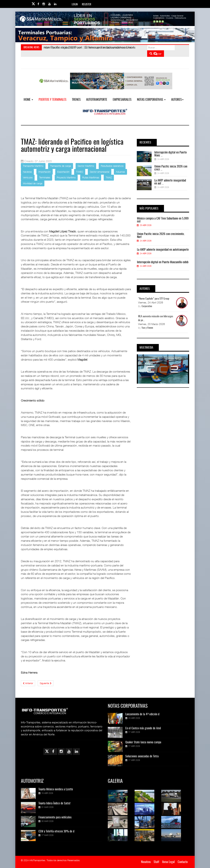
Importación (45, 172)
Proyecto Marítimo (66, 177)
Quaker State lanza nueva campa (143, 742)
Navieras (27, 172)
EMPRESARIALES (122, 100)
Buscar (156, 53)
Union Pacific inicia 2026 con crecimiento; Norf (161, 236)
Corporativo (147, 306)
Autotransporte (97, 100)
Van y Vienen (147, 328)
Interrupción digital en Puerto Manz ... (171, 154)
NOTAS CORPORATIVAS (151, 100)
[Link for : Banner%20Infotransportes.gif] (105, 35)
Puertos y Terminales (52, 100)
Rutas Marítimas (91, 177)
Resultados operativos (112, 166)
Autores (177, 100)
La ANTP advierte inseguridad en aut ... (170, 182)
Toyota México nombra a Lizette (56, 789)
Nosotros (146, 862)
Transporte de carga (61, 166)
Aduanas (120, 172)
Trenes (76, 100)
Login (75, 5)
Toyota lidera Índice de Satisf (54, 803)
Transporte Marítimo (33, 166)
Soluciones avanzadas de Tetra (142, 756)
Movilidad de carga (33, 183)
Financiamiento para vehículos (55, 817)
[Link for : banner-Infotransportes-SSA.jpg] (105, 19)
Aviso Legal (168, 862)
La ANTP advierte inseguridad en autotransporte (163, 250)
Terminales (45, 177)
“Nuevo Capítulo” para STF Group (154, 299)
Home (28, 100)
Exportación (63, 172)
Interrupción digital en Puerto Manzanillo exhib (163, 262)
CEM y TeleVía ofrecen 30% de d (56, 831)
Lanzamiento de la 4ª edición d (142, 714)
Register (87, 5)
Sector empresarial (100, 172)
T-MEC (80, 172)
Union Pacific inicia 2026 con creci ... (171, 168)
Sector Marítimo (86, 166)
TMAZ (109, 177)
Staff (156, 862)
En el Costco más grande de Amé (143, 728)
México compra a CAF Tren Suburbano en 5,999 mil (163, 220)
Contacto (183, 862)
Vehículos (28, 177)
